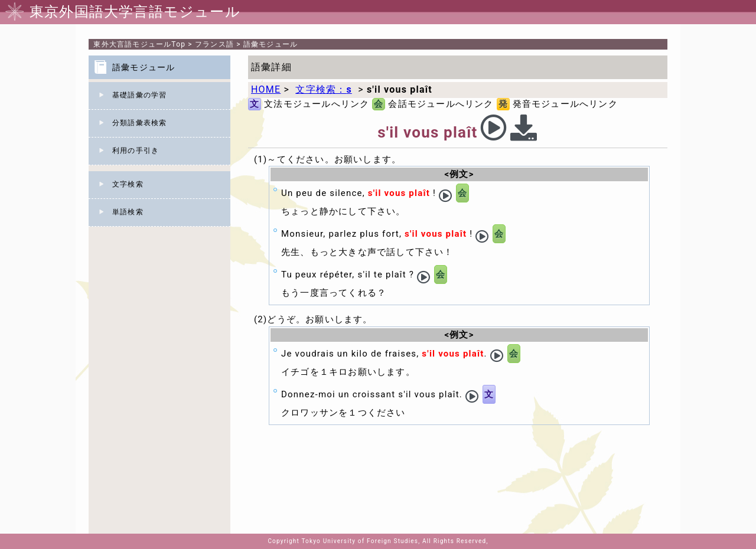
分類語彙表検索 (139, 123)
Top (139, 44)
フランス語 (214, 44)
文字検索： (323, 89)
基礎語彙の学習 (139, 95)
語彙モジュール (271, 44)
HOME (266, 89)
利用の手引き (136, 151)
